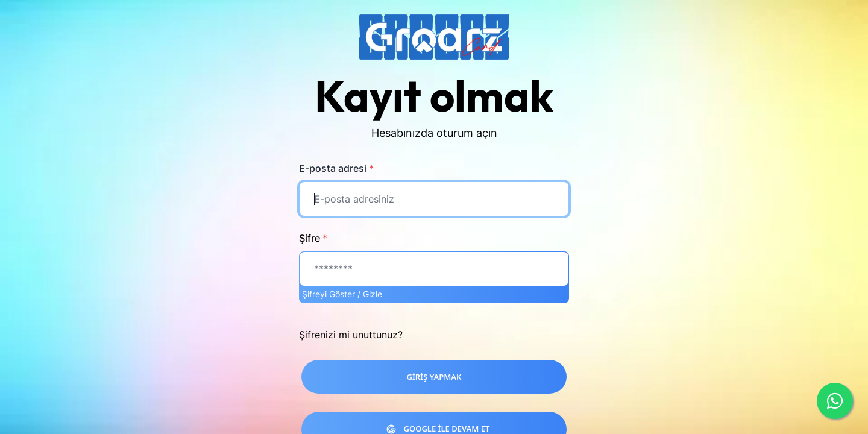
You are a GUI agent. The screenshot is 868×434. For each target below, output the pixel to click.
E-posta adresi (336, 168)
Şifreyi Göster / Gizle (342, 294)
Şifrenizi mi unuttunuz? (351, 335)
